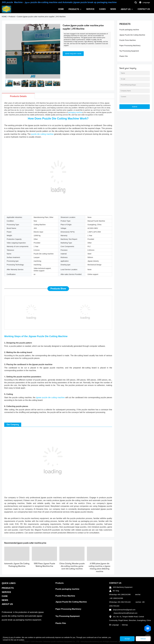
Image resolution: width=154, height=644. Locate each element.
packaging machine (75, 112)
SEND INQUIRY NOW (73, 54)
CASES (102, 9)
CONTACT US (144, 9)
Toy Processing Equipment (129, 51)
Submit (135, 107)
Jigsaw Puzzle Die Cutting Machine (132, 35)
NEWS (113, 9)
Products (12, 17)
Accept (127, 639)
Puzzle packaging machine (129, 30)
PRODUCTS (74, 9)
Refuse (143, 639)
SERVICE (90, 9)
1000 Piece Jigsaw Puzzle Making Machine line (44, 565)
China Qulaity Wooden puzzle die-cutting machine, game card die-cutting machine (72, 566)
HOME (61, 9)
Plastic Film (124, 56)
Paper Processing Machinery (130, 46)
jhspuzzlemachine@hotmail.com (126, 613)
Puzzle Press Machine (128, 40)
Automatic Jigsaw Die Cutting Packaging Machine (17, 565)
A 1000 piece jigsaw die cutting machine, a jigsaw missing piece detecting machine (99, 567)
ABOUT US (126, 9)
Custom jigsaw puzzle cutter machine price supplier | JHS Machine (41, 17)
